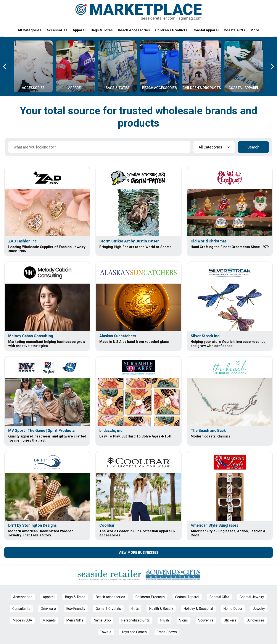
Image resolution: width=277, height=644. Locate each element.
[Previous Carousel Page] (5, 66)
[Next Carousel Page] (272, 66)
